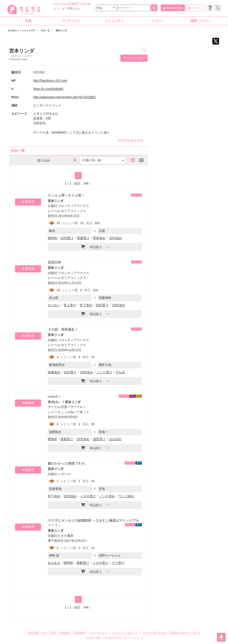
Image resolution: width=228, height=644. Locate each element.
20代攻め (119, 305)
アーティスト (71, 21)
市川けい (54, 402)
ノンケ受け (104, 372)
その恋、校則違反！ (63, 329)
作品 (28, 21)
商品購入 (91, 247)
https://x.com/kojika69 (48, 89)
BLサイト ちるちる (134, 638)
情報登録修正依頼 (130, 140)
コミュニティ (114, 21)
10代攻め (115, 238)
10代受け (67, 238)
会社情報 (33, 633)
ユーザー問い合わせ (154, 633)
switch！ (55, 396)
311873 (73, 4)
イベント (157, 21)
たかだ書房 (66, 536)
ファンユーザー (134, 58)
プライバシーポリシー (125, 633)
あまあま (54, 563)
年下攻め (86, 305)
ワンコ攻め (126, 496)
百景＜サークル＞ (73, 407)
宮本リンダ (56, 201)
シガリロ (64, 474)
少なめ (120, 372)
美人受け (70, 305)
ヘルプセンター (98, 633)
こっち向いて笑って (75, 412)
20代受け (102, 305)
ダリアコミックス (73, 211)
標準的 (52, 238)
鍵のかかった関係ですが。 (68, 463)
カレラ (197, 633)
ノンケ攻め (107, 496)
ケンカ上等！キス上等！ (66, 195)
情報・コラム (200, 21)
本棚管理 (28, 202)
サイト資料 (49, 633)
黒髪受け (83, 238)
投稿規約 (80, 633)
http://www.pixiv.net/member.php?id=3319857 (65, 97)
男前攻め (99, 238)
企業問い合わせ (180, 633)
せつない (54, 305)
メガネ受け (88, 496)
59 (89, 4)
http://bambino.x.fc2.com (50, 81)
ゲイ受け (118, 563)
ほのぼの (115, 439)
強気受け (99, 439)
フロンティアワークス (73, 206)
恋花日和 (54, 262)
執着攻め (54, 372)
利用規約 (65, 633)
